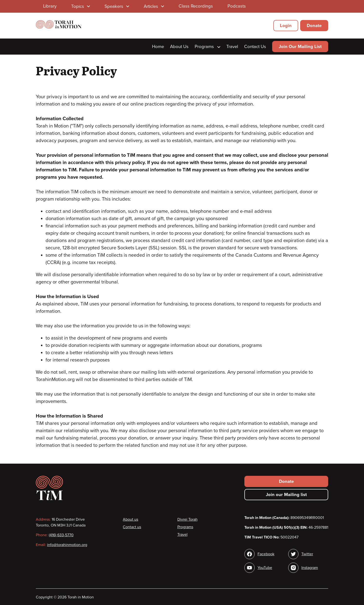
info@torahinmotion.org (67, 545)
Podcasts (237, 6)
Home (158, 47)
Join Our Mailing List (300, 47)
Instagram (310, 568)
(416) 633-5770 (61, 535)
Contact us (132, 527)
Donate (314, 26)
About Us (179, 47)
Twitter (307, 554)
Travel (232, 47)
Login (286, 26)
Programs (207, 47)
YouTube (265, 568)
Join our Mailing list (286, 495)
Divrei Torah (187, 519)
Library (50, 6)
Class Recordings (196, 6)
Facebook (266, 554)
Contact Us (255, 47)
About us (130, 519)
